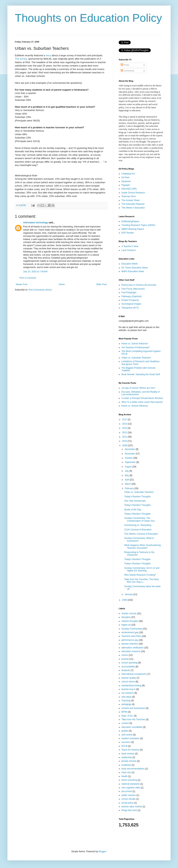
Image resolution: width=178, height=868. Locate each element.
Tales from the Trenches (133, 719)
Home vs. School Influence (135, 344)
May (127, 475)
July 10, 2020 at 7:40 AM (35, 272)
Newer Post (22, 284)
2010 (125, 441)
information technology (36, 223)
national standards (131, 784)
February (130, 488)
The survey (21, 59)
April (127, 480)
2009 (125, 446)
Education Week (130, 264)
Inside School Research (133, 193)
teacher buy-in (128, 689)
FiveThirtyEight (129, 293)
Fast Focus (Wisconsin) (133, 289)
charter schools (129, 614)
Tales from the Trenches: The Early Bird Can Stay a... (141, 581)
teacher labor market (132, 807)
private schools (129, 761)
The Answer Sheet (131, 200)
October (129, 458)
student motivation (130, 738)
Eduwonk (126, 181)
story (48, 55)
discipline (126, 617)
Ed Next (125, 177)
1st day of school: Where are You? (138, 388)
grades (125, 731)
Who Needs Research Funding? (140, 575)
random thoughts (130, 621)
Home (62, 284)
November (130, 454)
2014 (125, 424)
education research (131, 651)
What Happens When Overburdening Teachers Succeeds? (142, 546)
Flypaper (126, 185)
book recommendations (133, 769)
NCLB (124, 746)
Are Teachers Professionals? (136, 347)
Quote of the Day (133, 510)
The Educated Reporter (133, 204)
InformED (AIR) (129, 189)
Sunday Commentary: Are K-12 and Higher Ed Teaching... (142, 569)
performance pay (130, 640)
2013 (125, 428)
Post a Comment (28, 278)
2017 (125, 420)
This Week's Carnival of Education (141, 534)
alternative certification (132, 648)
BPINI (124, 712)
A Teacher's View (130, 246)
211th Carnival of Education (138, 530)
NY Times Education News (135, 268)
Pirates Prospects (130, 300)
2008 (125, 600)
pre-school (127, 791)
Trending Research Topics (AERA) (138, 225)
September (131, 462)
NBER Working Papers (133, 229)
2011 (125, 437)
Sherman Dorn (129, 196)
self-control (127, 735)
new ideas (126, 697)
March (128, 484)
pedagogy (126, 704)
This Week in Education (133, 208)
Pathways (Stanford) (132, 296)
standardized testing (131, 686)
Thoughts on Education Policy (88, 18)
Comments (127, 71)
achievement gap (130, 632)
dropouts (126, 670)
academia (126, 765)
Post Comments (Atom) (40, 290)
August (129, 467)
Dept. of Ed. (127, 716)
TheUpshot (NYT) (130, 308)
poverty (125, 659)
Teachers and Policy (131, 636)
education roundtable (132, 727)
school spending (130, 663)
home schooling (129, 780)
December (130, 449)
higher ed (126, 625)
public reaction (129, 795)
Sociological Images (131, 304)
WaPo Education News (133, 271)
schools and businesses (133, 708)
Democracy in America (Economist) (139, 285)
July (127, 471)
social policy (127, 803)
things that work (129, 810)
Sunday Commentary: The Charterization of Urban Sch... (140, 519)
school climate (128, 799)
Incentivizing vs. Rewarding (138, 525)
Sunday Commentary (132, 629)
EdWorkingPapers (130, 221)
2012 (125, 433)
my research (128, 693)
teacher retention (130, 644)
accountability (128, 667)
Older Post (101, 284)
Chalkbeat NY (128, 174)
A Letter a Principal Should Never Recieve (142, 398)
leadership (127, 757)
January (129, 594)
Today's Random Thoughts (137, 497)
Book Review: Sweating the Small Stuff (141, 374)
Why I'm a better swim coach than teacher (142, 402)
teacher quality (129, 678)
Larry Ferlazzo (129, 250)
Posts (125, 65)
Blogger (102, 851)
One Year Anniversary (135, 501)
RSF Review (128, 233)
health (125, 776)
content (125, 723)
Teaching (126, 701)
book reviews (128, 754)
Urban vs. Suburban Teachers (136, 358)
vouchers (126, 742)
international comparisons (134, 674)
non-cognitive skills (131, 788)
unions (125, 655)
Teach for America (130, 750)
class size (126, 772)
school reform (128, 682)
